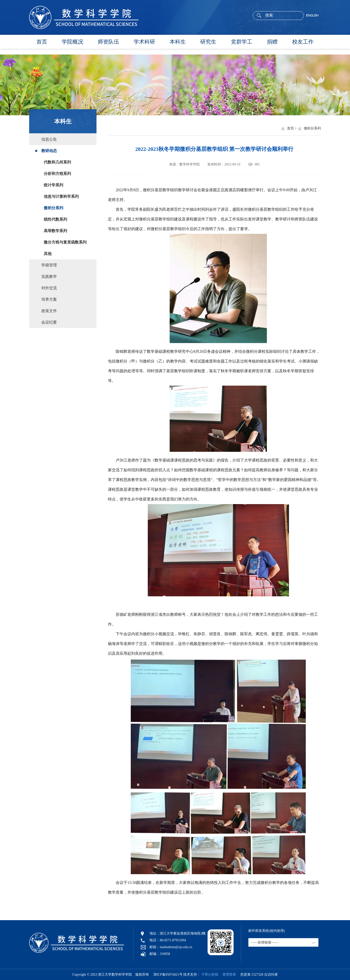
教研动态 (49, 151)
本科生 (178, 42)
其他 (48, 254)
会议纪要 (49, 322)
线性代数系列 (55, 219)
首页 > (292, 128)
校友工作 (303, 42)
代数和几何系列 (57, 162)
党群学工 (242, 42)
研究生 (208, 42)
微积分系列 (53, 208)
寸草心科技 (210, 975)
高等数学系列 (55, 231)
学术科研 (144, 42)
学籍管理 (49, 265)
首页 (42, 42)
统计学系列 (53, 185)
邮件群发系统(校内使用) (267, 931)
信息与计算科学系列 (61, 196)
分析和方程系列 (57, 174)
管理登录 (227, 975)
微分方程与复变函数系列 (65, 242)
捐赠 (272, 42)
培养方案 (49, 299)
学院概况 (72, 42)
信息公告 (49, 139)
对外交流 (49, 288)
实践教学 (49, 277)
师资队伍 (108, 42)
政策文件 (49, 311)
